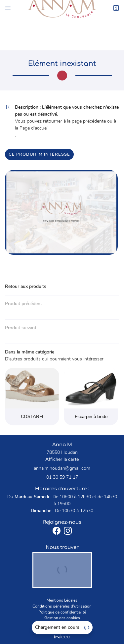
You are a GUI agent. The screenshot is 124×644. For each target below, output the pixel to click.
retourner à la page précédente (74, 121)
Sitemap (62, 624)
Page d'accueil (34, 128)
